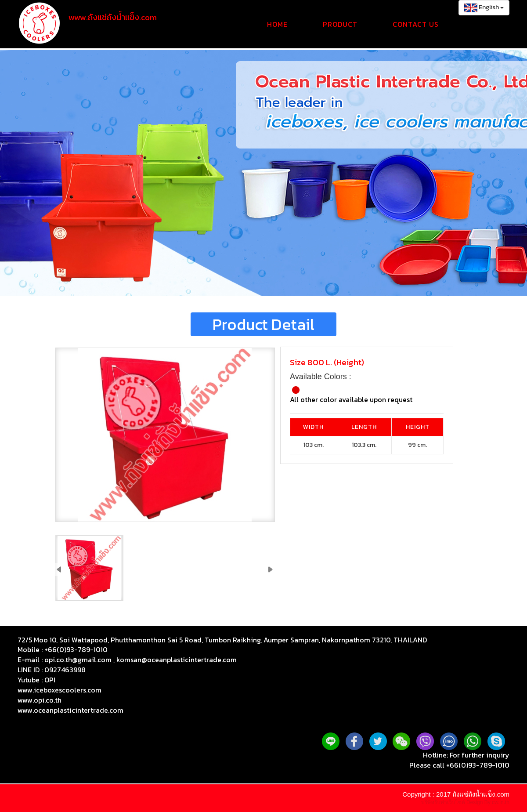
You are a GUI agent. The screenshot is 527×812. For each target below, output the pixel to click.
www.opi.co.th (40, 700)
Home (277, 24)
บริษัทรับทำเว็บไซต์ (444, 802)
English (484, 7)
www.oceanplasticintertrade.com (70, 710)
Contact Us (416, 24)
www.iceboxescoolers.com (60, 690)
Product (340, 24)
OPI (50, 680)
